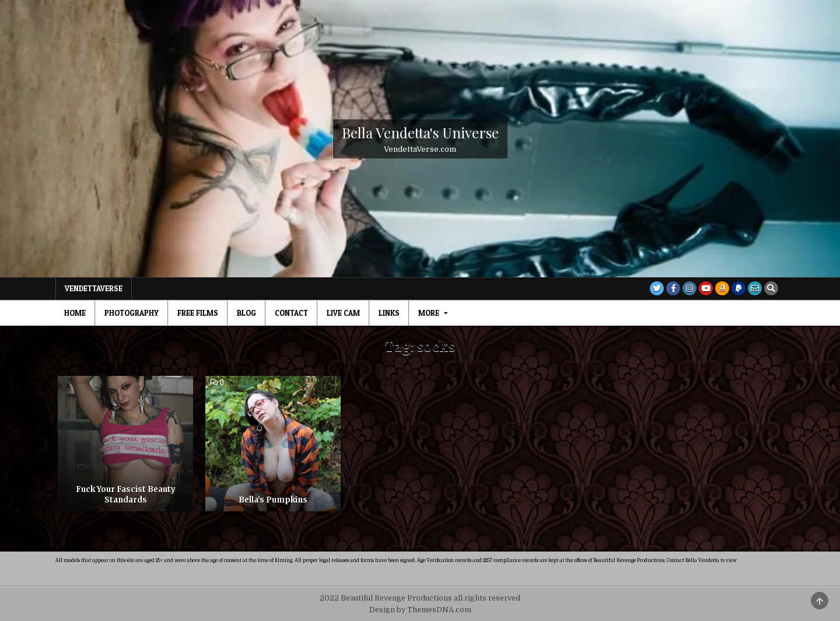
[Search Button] (771, 288)
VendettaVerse (94, 288)
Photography (132, 313)
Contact (291, 313)
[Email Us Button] (755, 288)
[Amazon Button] (722, 288)
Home (75, 313)
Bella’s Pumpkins (273, 500)
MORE (429, 313)
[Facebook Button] (673, 288)
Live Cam (343, 313)
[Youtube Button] (706, 288)
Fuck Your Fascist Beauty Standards (126, 495)
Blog (246, 313)
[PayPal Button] (738, 288)
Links (389, 313)
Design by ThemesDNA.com (420, 610)
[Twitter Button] (657, 288)
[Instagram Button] (689, 288)
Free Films (198, 313)
